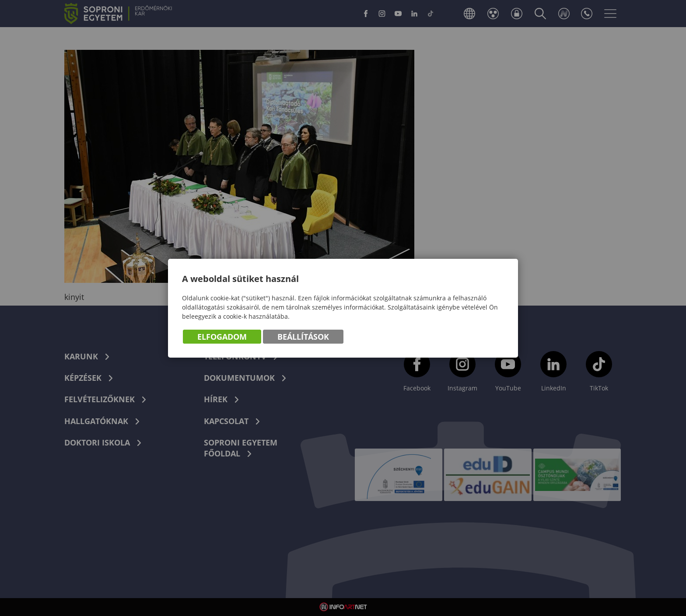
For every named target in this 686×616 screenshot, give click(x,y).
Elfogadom (222, 337)
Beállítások (303, 337)
